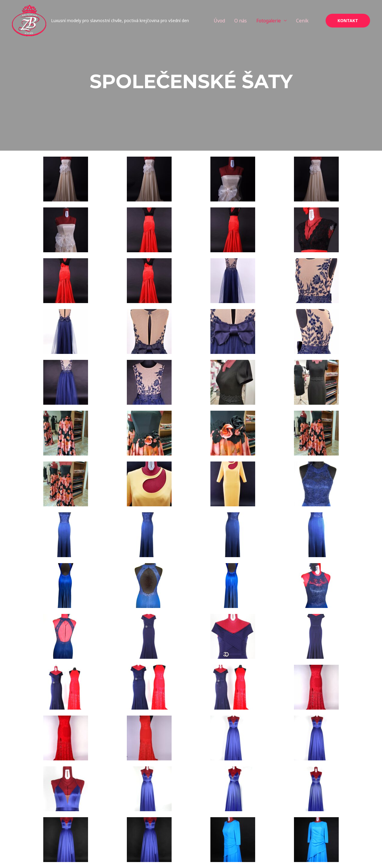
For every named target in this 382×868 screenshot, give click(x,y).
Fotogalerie (274, 21)
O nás (245, 21)
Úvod (224, 21)
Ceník (308, 21)
